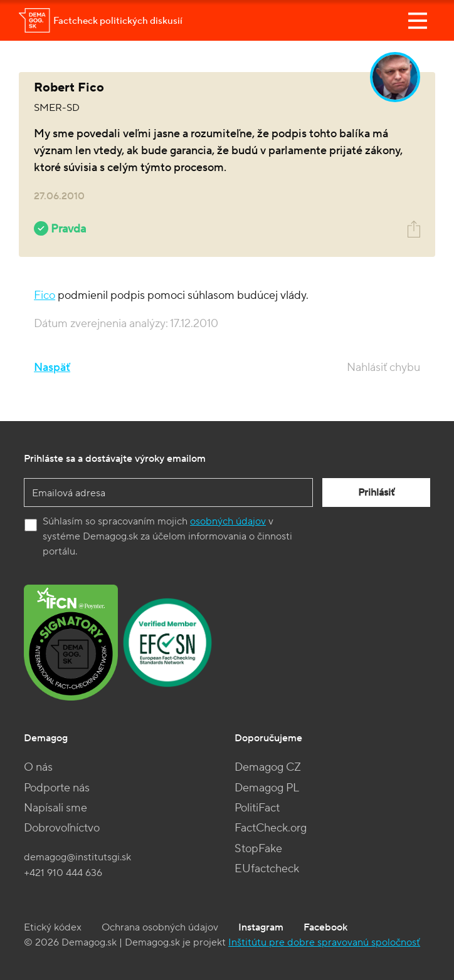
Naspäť (52, 367)
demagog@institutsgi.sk (77, 857)
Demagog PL (267, 788)
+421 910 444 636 (63, 873)
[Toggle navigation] (418, 21)
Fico (45, 295)
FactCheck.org (271, 828)
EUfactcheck (267, 869)
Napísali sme (55, 808)
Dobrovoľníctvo (62, 828)
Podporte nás (57, 788)
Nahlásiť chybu (383, 367)
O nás (38, 767)
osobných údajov (228, 521)
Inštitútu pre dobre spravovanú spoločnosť (324, 942)
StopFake (258, 849)
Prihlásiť (376, 493)
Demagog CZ (268, 767)
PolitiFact (257, 808)
